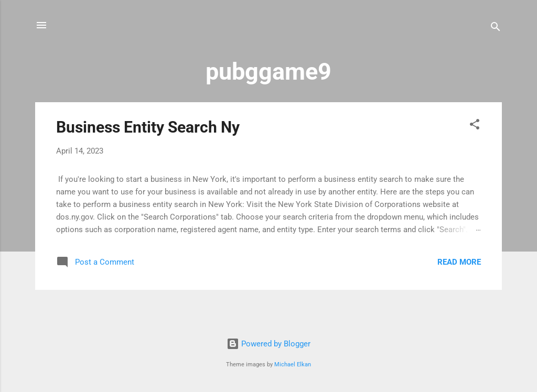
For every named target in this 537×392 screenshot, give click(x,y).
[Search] (496, 29)
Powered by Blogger (268, 344)
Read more (459, 262)
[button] (475, 126)
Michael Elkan (293, 364)
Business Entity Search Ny (148, 127)
